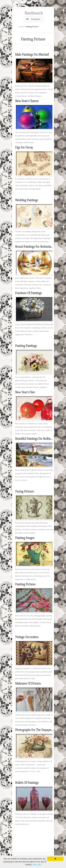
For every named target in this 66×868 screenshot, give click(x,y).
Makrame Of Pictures (28, 683)
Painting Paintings (26, 346)
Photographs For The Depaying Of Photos (40, 730)
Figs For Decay (24, 147)
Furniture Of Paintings (28, 293)
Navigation (33, 19)
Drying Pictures (24, 491)
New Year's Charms (27, 101)
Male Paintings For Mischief (32, 54)
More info (37, 865)
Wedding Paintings (27, 200)
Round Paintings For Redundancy (35, 246)
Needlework (34, 13)
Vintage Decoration (27, 637)
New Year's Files (25, 392)
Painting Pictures (25, 584)
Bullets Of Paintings (27, 783)
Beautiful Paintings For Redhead (34, 439)
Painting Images (25, 538)
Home (21, 27)
